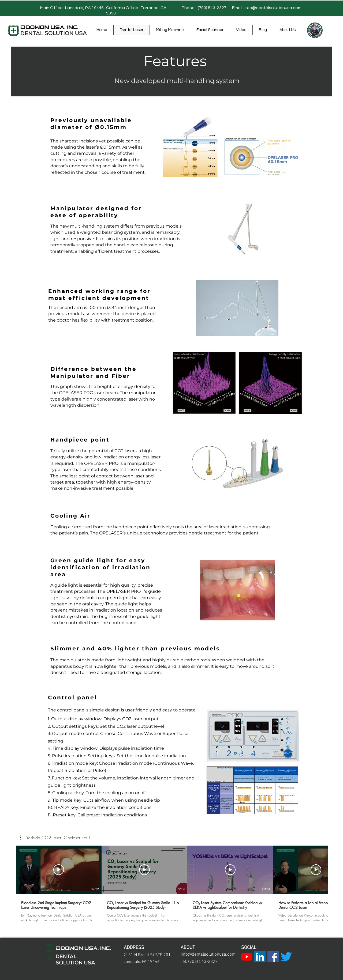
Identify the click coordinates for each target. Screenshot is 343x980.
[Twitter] (286, 957)
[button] (55, 838)
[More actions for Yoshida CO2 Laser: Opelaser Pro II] (55, 838)
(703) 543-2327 (212, 8)
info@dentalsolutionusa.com (273, 8)
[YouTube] (247, 957)
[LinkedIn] (260, 957)
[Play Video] (59, 870)
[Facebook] (273, 957)
